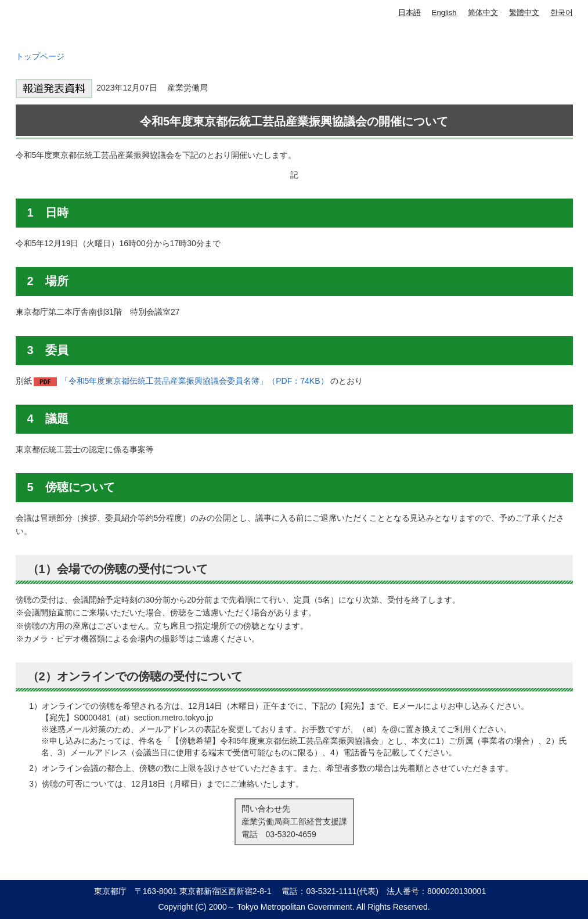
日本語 (410, 12)
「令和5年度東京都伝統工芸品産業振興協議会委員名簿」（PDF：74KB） (194, 381)
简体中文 (483, 12)
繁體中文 (524, 12)
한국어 (562, 12)
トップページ (40, 56)
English (444, 12)
